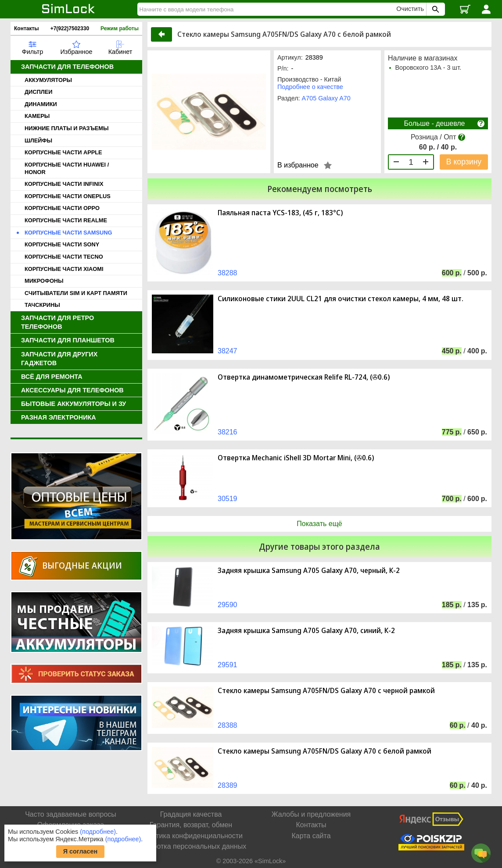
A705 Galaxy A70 (326, 98)
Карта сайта (311, 836)
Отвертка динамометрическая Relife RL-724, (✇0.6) (304, 377)
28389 (228, 785)
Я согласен (81, 851)
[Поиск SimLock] (434, 9)
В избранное (298, 165)
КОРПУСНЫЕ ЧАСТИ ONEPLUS (68, 196)
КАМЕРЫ (37, 116)
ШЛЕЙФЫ (38, 141)
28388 (228, 725)
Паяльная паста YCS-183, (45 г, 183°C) (280, 213)
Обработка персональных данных (191, 846)
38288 (228, 273)
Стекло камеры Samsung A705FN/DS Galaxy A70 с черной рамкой (326, 691)
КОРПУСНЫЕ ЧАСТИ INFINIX (64, 184)
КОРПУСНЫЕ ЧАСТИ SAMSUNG (68, 233)
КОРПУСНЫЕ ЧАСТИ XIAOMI (64, 269)
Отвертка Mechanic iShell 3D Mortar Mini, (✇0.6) (296, 458)
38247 (228, 351)
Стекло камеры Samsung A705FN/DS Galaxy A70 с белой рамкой (325, 751)
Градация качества (191, 814)
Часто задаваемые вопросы (71, 814)
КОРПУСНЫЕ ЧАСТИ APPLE (63, 152)
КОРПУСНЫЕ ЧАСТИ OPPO (62, 208)
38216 (228, 432)
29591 (228, 665)
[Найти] (268, 9)
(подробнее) (98, 832)
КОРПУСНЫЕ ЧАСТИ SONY (62, 244)
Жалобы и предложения (311, 814)
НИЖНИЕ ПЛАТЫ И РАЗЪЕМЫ (67, 128)
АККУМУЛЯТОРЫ (48, 80)
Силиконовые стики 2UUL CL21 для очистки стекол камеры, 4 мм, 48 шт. (341, 299)
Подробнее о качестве (310, 87)
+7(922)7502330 (70, 28)
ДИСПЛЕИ (38, 92)
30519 (228, 499)
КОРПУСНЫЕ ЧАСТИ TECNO (64, 257)
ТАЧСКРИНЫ (42, 305)
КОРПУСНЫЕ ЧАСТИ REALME (66, 220)
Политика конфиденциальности (191, 836)
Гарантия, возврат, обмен (191, 825)
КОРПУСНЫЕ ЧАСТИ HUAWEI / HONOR (67, 168)
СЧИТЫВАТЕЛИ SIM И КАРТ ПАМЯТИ (76, 293)
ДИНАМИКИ (41, 104)
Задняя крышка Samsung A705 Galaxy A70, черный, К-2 (309, 571)
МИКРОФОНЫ (44, 281)
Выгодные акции (82, 565)
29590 (228, 605)
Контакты (27, 28)
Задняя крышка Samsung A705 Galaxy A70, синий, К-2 (306, 631)
